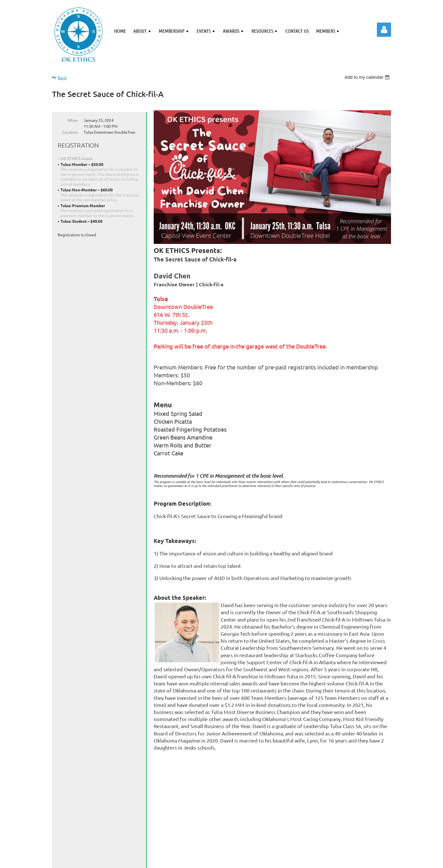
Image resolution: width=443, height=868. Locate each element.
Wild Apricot (324, 861)
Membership (127, 836)
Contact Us (248, 836)
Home (73, 836)
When (73, 120)
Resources (215, 836)
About (96, 836)
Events (159, 836)
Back (62, 78)
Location (70, 132)
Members (281, 836)
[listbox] (368, 77)
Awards (185, 836)
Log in (384, 30)
